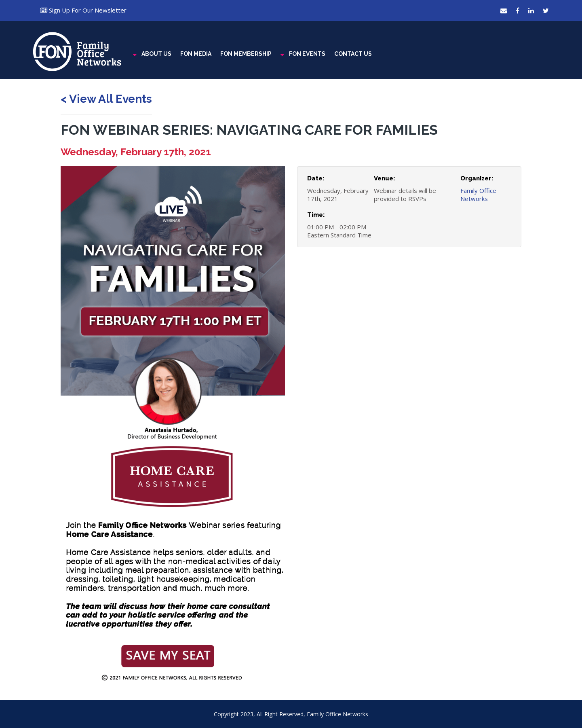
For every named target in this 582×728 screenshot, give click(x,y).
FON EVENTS (307, 54)
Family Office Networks (478, 195)
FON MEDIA (196, 54)
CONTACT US (353, 54)
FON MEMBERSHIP (246, 54)
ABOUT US (156, 54)
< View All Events (106, 99)
